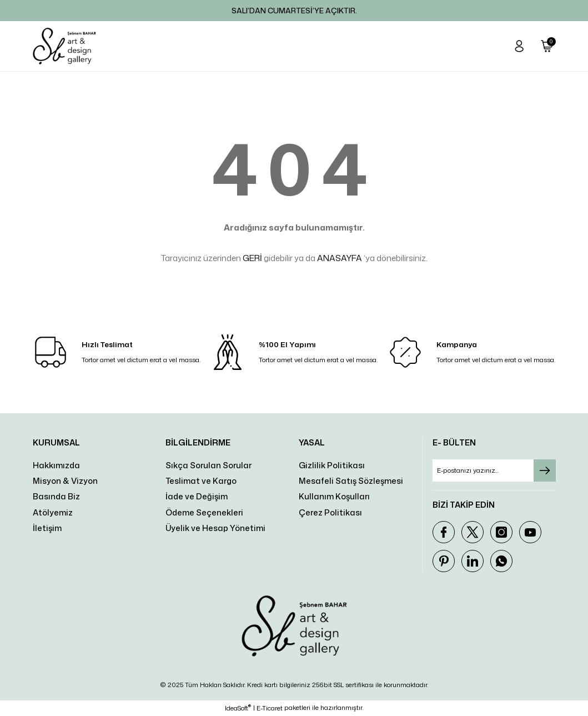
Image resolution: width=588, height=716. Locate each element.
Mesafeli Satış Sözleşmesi (351, 481)
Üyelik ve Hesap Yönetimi (215, 528)
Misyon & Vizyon (65, 481)
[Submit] (545, 470)
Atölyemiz (53, 512)
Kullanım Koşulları (334, 496)
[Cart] (547, 46)
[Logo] (64, 46)
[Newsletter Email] (494, 470)
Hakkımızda (56, 465)
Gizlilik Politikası (332, 465)
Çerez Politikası (330, 512)
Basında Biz (56, 496)
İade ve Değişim (197, 496)
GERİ (252, 258)
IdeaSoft (238, 708)
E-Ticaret (270, 708)
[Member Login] (519, 46)
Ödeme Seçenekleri (204, 512)
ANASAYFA (340, 258)
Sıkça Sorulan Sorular (208, 465)
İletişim (47, 528)
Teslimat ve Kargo (201, 481)
